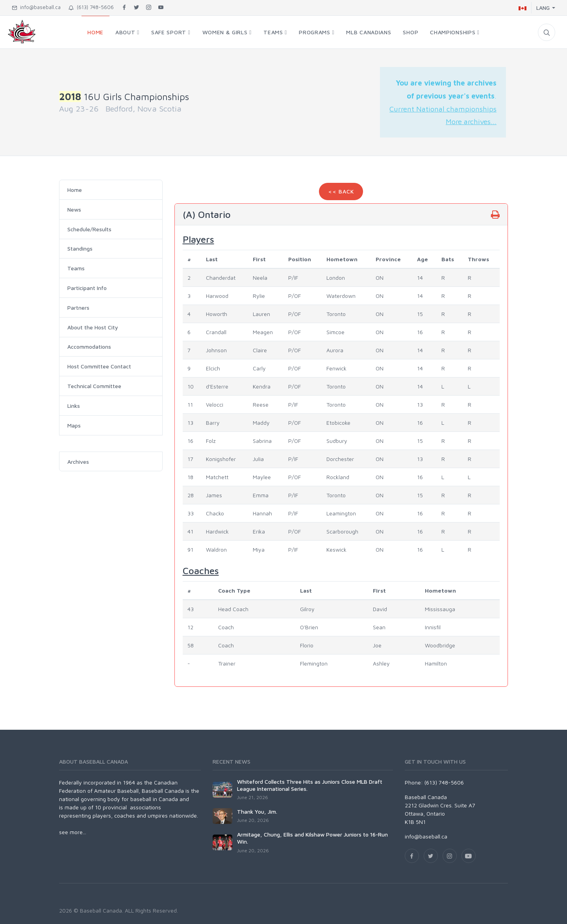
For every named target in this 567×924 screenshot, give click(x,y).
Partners (78, 308)
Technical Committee (94, 386)
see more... (73, 832)
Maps (74, 425)
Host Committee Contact (99, 366)
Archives (78, 462)
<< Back (341, 191)
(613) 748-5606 (91, 7)
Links (74, 406)
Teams (76, 268)
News (74, 209)
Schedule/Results (89, 229)
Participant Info (87, 288)
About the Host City (93, 327)
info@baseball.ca (36, 7)
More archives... (471, 121)
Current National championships (443, 109)
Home (75, 190)
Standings (80, 248)
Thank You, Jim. (257, 812)
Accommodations (89, 347)
